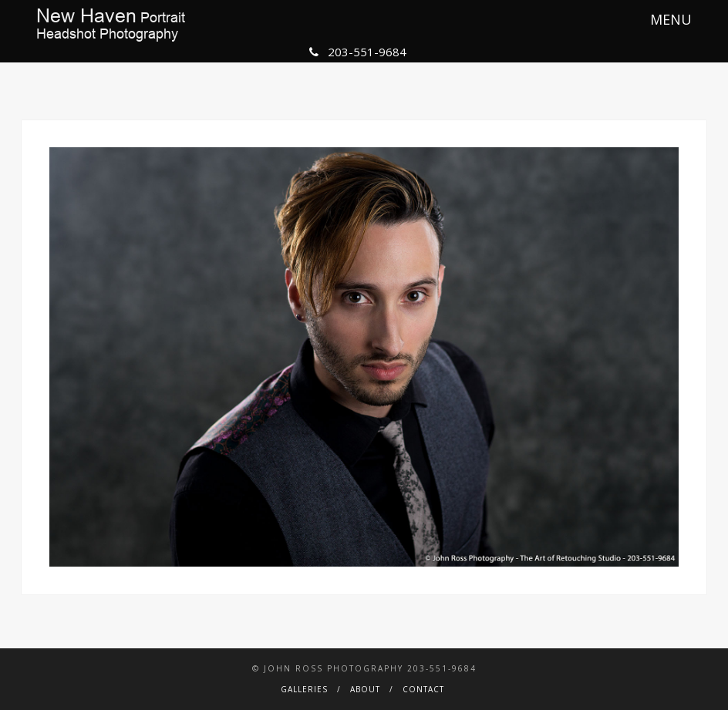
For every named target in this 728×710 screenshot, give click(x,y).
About (365, 689)
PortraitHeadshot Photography (111, 25)
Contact (423, 689)
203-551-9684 (358, 52)
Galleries (304, 689)
